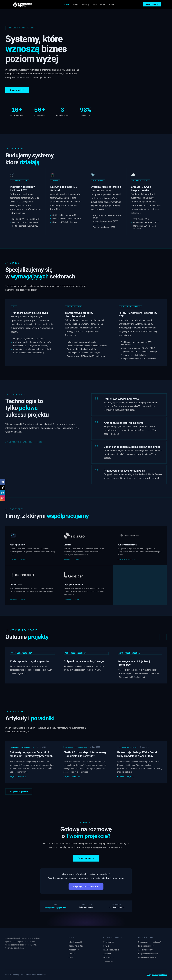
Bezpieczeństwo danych (148, 954)
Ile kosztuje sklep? (146, 946)
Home (66, 4)
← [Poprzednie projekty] (157, 637)
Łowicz (106, 946)
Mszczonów (109, 958)
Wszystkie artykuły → (19, 793)
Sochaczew (108, 962)
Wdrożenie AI (74, 950)
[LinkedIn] (3, 493)
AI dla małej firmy (146, 950)
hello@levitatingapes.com (56, 910)
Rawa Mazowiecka (111, 950)
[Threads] (3, 487)
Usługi (75, 4)
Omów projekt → (152, 4)
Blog (95, 4)
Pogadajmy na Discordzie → (86, 888)
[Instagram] (3, 498)
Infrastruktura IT (75, 942)
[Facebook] (3, 482)
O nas (103, 4)
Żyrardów (107, 954)
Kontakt (112, 4)
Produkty (85, 4)
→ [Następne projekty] (164, 637)
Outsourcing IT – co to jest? (150, 942)
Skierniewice (109, 942)
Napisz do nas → (86, 860)
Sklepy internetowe (76, 946)
